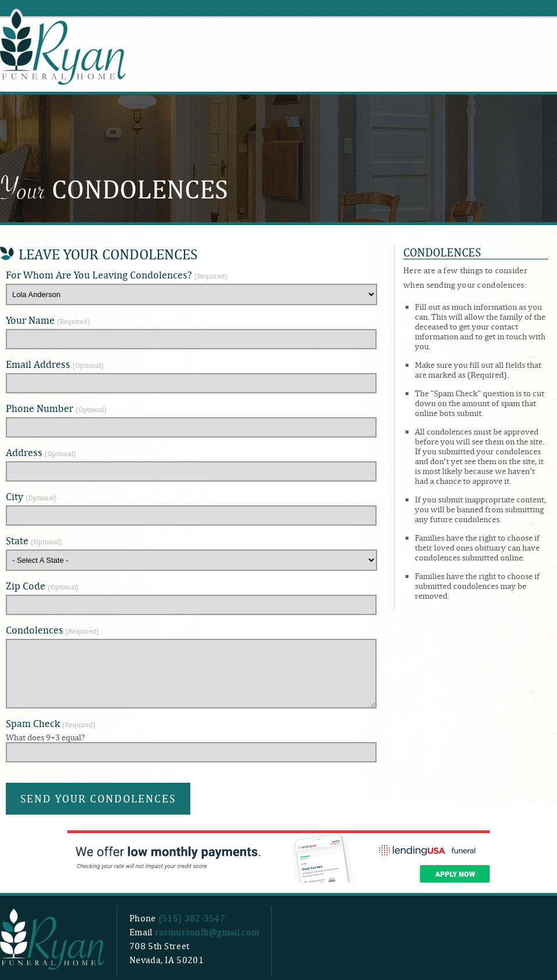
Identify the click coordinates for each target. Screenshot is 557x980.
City (31, 496)
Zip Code (42, 586)
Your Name (48, 320)
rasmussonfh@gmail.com (207, 932)
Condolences (53, 630)
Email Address (55, 364)
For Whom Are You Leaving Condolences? (117, 275)
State (34, 540)
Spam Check (51, 723)
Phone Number (56, 408)
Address (41, 452)
